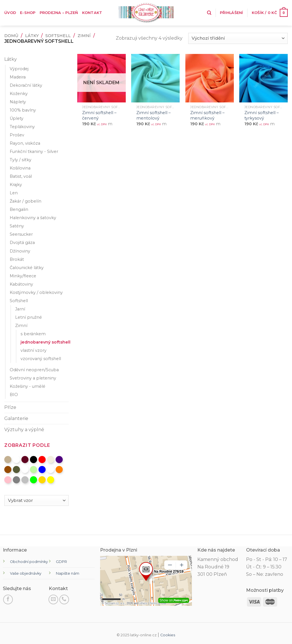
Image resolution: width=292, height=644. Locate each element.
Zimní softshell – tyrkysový (261, 115)
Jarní (20, 309)
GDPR (61, 562)
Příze (10, 407)
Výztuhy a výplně (24, 430)
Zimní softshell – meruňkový (207, 115)
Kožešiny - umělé (28, 386)
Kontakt (92, 13)
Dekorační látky (26, 85)
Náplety (18, 102)
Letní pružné (29, 317)
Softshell (58, 36)
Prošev (17, 135)
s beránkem (33, 334)
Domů (11, 36)
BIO (14, 395)
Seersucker (21, 234)
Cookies (168, 635)
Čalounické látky (27, 268)
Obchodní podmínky (29, 562)
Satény (17, 226)
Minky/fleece (23, 276)
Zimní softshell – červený (99, 115)
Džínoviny (20, 251)
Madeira (18, 77)
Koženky (19, 94)
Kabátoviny (21, 284)
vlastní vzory (34, 350)
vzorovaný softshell (41, 359)
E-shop (28, 13)
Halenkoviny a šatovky (33, 218)
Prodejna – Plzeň (59, 13)
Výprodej (19, 69)
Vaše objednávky (26, 573)
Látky (32, 36)
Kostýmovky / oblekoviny (36, 292)
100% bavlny (23, 110)
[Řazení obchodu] (238, 38)
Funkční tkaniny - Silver (34, 152)
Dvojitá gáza (22, 243)
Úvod (10, 13)
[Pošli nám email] (53, 599)
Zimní (84, 36)
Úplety (17, 118)
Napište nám (68, 573)
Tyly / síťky (21, 160)
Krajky (16, 185)
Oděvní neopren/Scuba (34, 370)
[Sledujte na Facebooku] (8, 599)
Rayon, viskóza (25, 143)
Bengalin (19, 209)
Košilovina (20, 168)
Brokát (17, 259)
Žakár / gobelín (26, 201)
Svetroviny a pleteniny (33, 378)
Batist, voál (21, 176)
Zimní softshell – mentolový (153, 115)
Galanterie (16, 418)
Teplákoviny (22, 127)
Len (14, 193)
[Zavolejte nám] (64, 599)
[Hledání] (209, 13)
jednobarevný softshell (45, 342)
